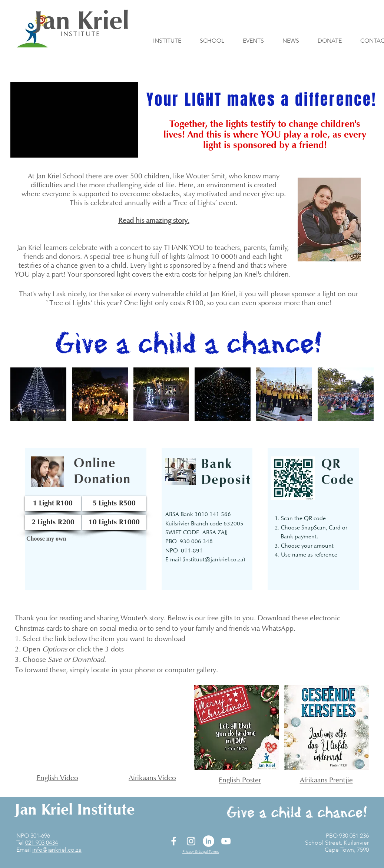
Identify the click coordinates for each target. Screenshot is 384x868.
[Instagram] (191, 841)
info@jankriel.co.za (57, 850)
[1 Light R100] (53, 504)
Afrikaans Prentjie (326, 780)
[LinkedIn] (208, 841)
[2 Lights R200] (53, 522)
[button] (38, 394)
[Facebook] (174, 841)
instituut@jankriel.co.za (214, 560)
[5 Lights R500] (114, 504)
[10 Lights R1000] (114, 522)
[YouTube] (226, 841)
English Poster (240, 780)
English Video (57, 778)
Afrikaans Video (152, 778)
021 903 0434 (42, 843)
